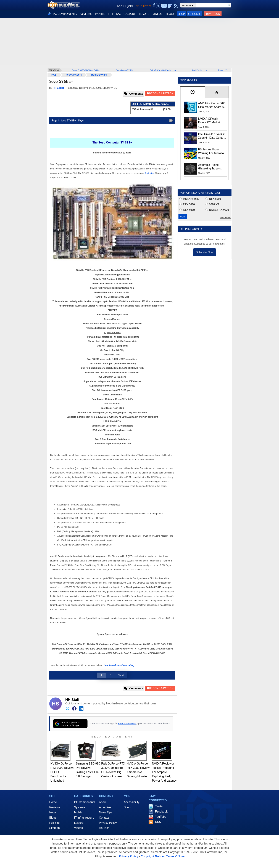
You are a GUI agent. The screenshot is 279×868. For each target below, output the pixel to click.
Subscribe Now (204, 252)
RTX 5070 (187, 210)
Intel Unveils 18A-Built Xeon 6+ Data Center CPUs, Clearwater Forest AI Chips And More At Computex (212, 136)
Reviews (55, 807)
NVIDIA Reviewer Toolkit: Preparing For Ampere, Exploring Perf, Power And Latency (164, 772)
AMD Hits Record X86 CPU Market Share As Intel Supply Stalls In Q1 (212, 105)
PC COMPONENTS (65, 14)
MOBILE (100, 14)
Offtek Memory (141, 109)
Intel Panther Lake (200, 70)
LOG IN (121, 6)
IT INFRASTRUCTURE (122, 14)
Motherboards (99, 75)
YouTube (161, 817)
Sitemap (55, 828)
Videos (79, 828)
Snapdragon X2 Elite (125, 70)
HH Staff (72, 700)
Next (121, 675)
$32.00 (166, 109)
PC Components (74, 75)
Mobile (78, 812)
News (53, 812)
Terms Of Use (175, 856)
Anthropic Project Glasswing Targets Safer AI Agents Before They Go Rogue (212, 167)
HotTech (104, 828)
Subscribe (195, 14)
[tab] (193, 92)
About (103, 802)
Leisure (79, 823)
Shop (181, 14)
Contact (104, 818)
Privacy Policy (108, 823)
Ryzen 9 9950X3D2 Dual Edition (86, 70)
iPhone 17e (223, 70)
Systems (80, 807)
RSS (158, 822)
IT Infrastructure (84, 818)
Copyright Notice (152, 856)
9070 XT (212, 204)
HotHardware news (127, 724)
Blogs (53, 818)
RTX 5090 (187, 204)
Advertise (105, 807)
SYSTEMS (86, 14)
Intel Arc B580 (189, 199)
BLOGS (170, 14)
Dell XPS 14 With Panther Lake (163, 70)
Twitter (159, 806)
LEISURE (144, 14)
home (54, 75)
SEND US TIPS (144, 6)
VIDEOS (157, 14)
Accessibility (132, 802)
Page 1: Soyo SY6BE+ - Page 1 (113, 121)
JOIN (130, 6)
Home (53, 802)
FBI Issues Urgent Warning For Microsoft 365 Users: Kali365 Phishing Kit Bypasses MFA (212, 151)
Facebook (161, 812)
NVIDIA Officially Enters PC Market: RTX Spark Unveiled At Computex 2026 (212, 121)
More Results (225, 218)
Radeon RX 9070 (217, 210)
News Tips (106, 812)
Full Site (54, 823)
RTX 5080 (213, 199)
